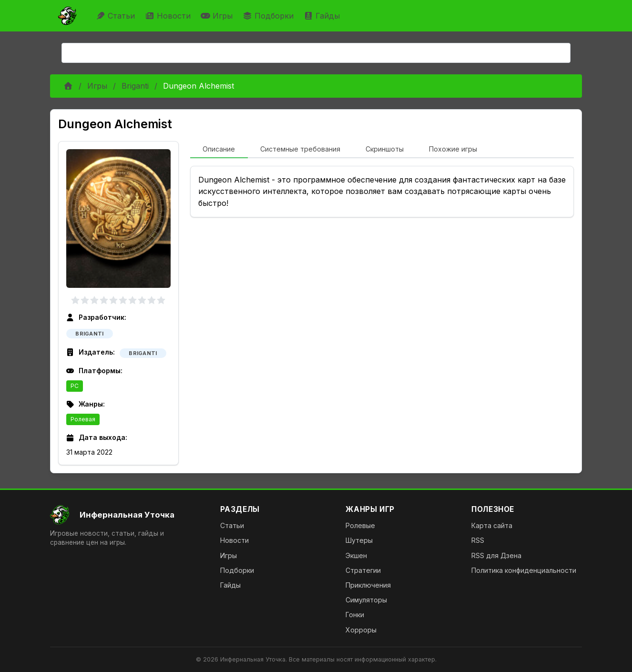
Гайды (323, 16)
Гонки (355, 615)
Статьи (117, 16)
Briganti (135, 86)
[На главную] (127, 515)
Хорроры (361, 630)
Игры (218, 16)
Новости (169, 16)
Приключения (368, 585)
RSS (478, 540)
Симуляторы (366, 600)
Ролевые (360, 525)
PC (75, 386)
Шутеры (359, 540)
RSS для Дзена (496, 555)
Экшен (356, 555)
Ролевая (83, 419)
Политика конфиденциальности (524, 570)
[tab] (219, 150)
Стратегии (363, 570)
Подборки (269, 16)
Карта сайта (492, 525)
